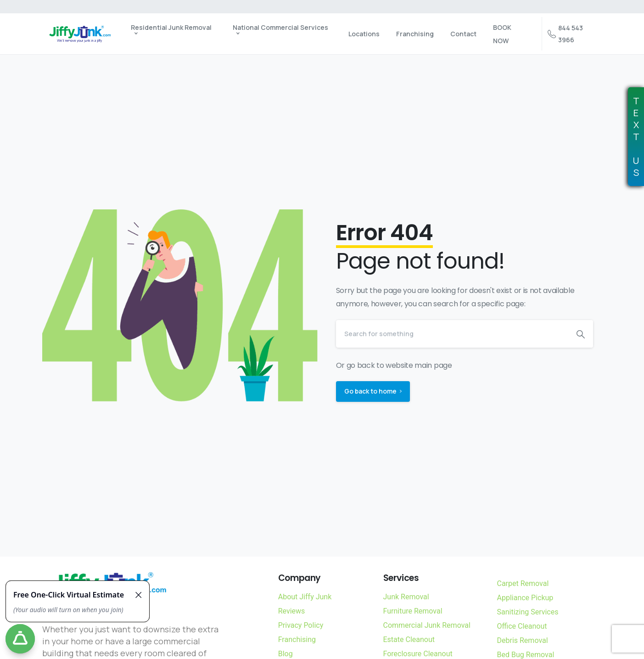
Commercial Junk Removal (427, 625)
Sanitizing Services (528, 612)
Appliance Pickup (525, 598)
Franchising (297, 639)
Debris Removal (523, 640)
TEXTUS (636, 137)
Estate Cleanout (409, 639)
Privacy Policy (301, 625)
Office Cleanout (522, 626)
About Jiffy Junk (305, 597)
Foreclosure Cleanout (418, 654)
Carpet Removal (523, 583)
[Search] (452, 334)
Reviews (292, 611)
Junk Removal (406, 597)
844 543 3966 (565, 34)
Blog (286, 654)
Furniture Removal (413, 611)
